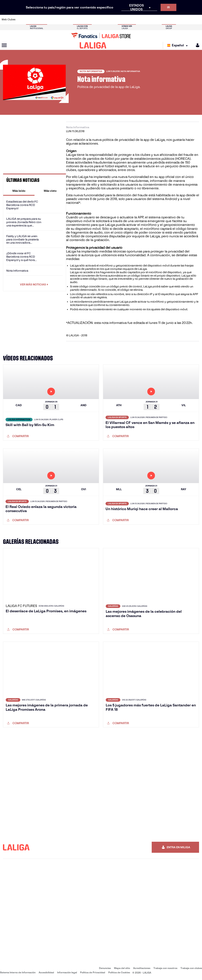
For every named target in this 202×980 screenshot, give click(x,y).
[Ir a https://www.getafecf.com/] (77, 20)
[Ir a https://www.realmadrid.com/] (151, 20)
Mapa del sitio (122, 968)
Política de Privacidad (93, 972)
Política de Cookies (119, 972)
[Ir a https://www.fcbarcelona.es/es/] (68, 20)
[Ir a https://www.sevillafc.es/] (179, 20)
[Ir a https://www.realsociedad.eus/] (170, 20)
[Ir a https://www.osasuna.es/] (40, 20)
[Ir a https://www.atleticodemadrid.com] (31, 20)
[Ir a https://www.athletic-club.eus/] (22, 20)
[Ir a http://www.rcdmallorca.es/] (133, 20)
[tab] (19, 191)
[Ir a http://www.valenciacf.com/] (188, 20)
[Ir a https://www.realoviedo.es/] (160, 20)
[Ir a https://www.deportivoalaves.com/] (50, 20)
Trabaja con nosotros (165, 968)
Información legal (67, 972)
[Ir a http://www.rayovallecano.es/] (105, 20)
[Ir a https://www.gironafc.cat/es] (86, 20)
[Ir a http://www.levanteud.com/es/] (96, 20)
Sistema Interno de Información (18, 972)
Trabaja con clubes (191, 968)
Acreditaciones (142, 968)
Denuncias (105, 968)
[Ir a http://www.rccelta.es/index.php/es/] (114, 20)
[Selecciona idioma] (178, 45)
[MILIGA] (196, 45)
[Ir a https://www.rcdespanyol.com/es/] (123, 20)
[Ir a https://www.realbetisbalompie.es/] (142, 20)
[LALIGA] (93, 45)
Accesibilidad (46, 972)
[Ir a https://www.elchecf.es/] (59, 20)
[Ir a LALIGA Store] (101, 36)
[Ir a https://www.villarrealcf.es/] (197, 20)
